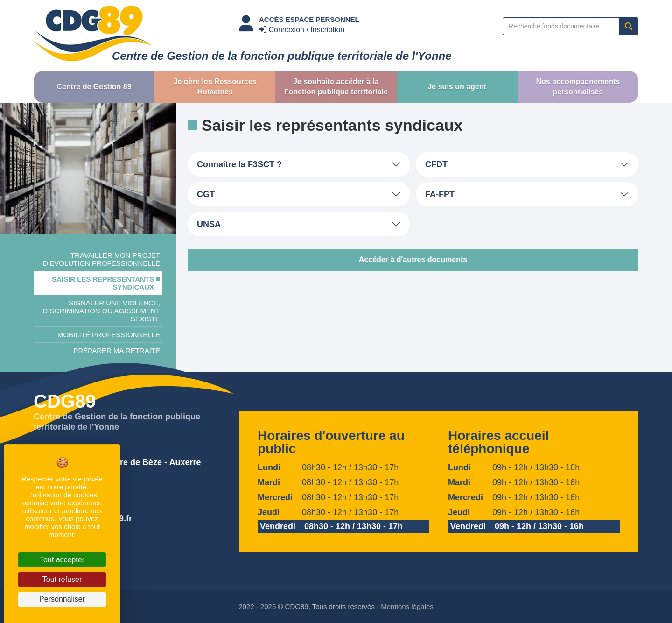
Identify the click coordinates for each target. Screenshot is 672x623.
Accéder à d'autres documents (413, 259)
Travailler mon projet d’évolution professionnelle (101, 259)
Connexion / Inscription (302, 30)
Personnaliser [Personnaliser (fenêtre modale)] (62, 599)
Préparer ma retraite (117, 350)
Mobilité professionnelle (109, 335)
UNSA (209, 224)
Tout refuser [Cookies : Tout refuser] (62, 579)
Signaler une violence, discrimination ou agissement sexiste (101, 311)
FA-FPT (440, 194)
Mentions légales (407, 606)
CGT (206, 194)
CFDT (436, 164)
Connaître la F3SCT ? (239, 164)
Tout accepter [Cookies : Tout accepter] (62, 560)
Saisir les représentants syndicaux (103, 283)
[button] (94, 87)
